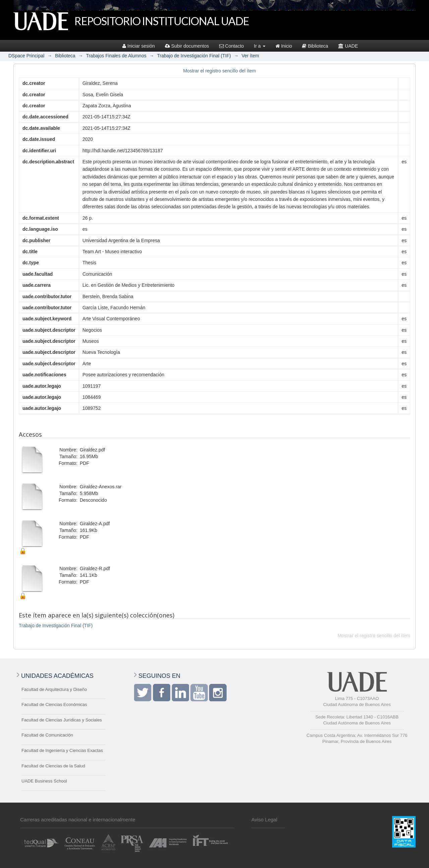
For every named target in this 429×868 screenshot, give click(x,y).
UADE (348, 46)
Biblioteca (315, 46)
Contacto (232, 46)
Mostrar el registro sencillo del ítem (219, 71)
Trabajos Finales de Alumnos (116, 56)
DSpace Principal (26, 56)
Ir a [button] (260, 46)
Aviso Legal (264, 820)
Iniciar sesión (139, 46)
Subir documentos (187, 46)
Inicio (284, 46)
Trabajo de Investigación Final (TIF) (194, 56)
